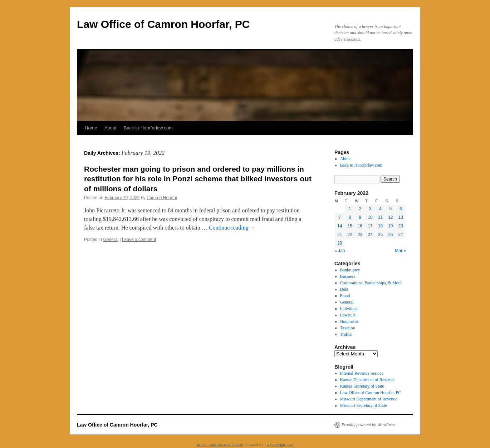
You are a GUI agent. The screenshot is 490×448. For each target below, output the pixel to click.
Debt (344, 289)
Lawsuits (348, 315)
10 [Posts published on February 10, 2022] (370, 217)
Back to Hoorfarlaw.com (148, 128)
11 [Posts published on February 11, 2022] (380, 217)
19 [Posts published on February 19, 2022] (390, 226)
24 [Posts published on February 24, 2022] (370, 235)
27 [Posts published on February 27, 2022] (401, 235)
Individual (349, 309)
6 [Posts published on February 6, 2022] (401, 209)
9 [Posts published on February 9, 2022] (360, 217)
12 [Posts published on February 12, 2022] (390, 217)
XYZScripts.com (280, 445)
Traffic (346, 334)
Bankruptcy (350, 270)
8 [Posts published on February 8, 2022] (350, 217)
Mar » (400, 251)
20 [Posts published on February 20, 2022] (401, 226)
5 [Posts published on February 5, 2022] (390, 209)
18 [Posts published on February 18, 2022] (380, 226)
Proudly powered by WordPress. (369, 425)
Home (91, 128)
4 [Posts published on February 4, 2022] (380, 209)
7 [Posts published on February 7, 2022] (340, 217)
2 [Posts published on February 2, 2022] (360, 209)
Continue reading (232, 228)
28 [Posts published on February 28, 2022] (340, 243)
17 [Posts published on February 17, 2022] (370, 226)
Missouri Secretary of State (364, 405)
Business (348, 276)
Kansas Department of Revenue (367, 380)
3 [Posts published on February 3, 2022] (370, 209)
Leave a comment (139, 240)
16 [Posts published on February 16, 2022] (360, 226)
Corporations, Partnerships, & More (371, 283)
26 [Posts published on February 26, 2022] (390, 235)
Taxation (348, 328)
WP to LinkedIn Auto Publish (220, 445)
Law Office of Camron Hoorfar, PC (163, 24)
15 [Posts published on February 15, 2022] (350, 226)
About (111, 128)
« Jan (340, 251)
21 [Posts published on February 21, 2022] (340, 235)
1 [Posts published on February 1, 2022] (350, 209)
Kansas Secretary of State (362, 386)
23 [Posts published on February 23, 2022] (360, 235)
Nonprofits (349, 321)
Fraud (345, 296)
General (111, 240)
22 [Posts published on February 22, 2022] (350, 235)
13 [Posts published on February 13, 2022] (401, 217)
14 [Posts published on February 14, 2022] (340, 226)
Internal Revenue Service (362, 373)
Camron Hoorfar (162, 198)
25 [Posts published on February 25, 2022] (380, 235)
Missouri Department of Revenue (369, 399)
